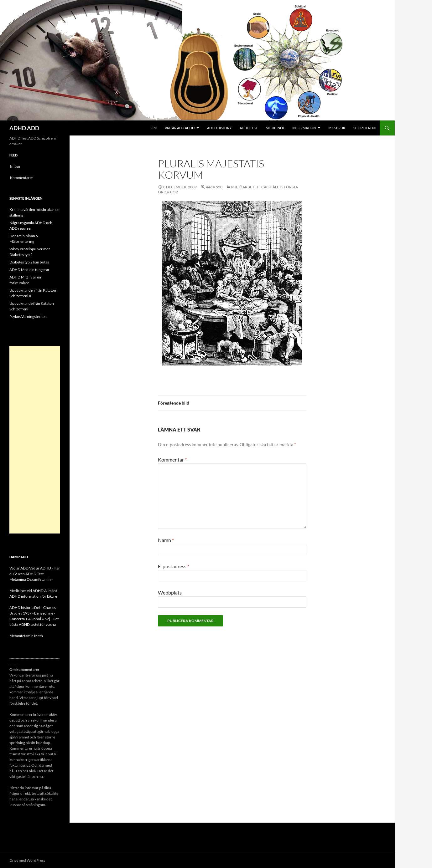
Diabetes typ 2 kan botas (29, 262)
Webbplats (170, 592)
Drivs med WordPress (27, 860)
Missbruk (337, 128)
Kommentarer (22, 178)
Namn (166, 540)
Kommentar (172, 460)
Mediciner (275, 128)
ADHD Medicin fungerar (29, 270)
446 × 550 (214, 187)
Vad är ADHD (40, 568)
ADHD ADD (24, 128)
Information (304, 128)
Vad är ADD (19, 568)
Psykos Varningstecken (28, 317)
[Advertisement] (35, 440)
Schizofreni (364, 128)
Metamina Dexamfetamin (30, 579)
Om (154, 128)
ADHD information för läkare (33, 596)
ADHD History (219, 128)
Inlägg (15, 166)
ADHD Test (249, 128)
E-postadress (174, 566)
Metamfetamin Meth (26, 636)
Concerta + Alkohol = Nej (30, 619)
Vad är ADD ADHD (180, 128)
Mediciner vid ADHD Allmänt (33, 591)
